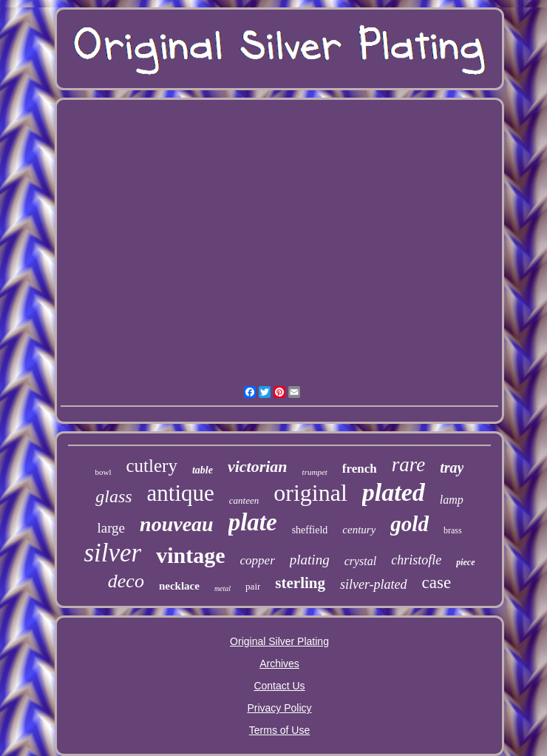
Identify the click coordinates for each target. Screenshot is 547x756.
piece (465, 562)
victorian (258, 466)
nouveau (177, 524)
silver (112, 553)
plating (310, 560)
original (310, 493)
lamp (452, 500)
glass (113, 496)
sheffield (310, 530)
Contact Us (279, 686)
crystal (361, 561)
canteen (244, 500)
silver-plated (374, 584)
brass (453, 530)
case (437, 583)
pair (253, 586)
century (359, 530)
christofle (416, 560)
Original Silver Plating (279, 641)
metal (222, 588)
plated (394, 492)
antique (181, 493)
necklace (179, 586)
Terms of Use (279, 730)
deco (126, 581)
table (203, 470)
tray (452, 468)
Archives (279, 664)
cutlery (152, 466)
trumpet (315, 472)
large (111, 528)
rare (409, 465)
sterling (300, 583)
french (360, 469)
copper (258, 560)
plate (253, 522)
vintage (190, 555)
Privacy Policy (279, 708)
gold (410, 524)
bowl (103, 472)
